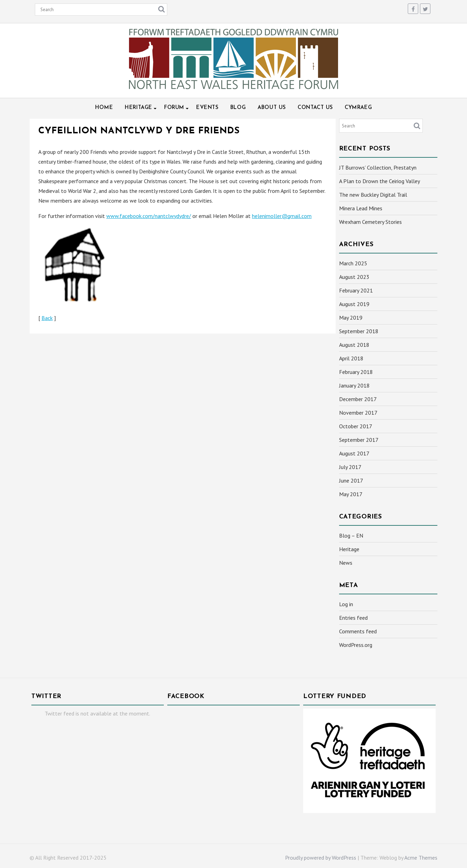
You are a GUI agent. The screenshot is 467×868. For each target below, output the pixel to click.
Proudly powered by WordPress (321, 858)
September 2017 (359, 440)
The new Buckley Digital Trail (373, 195)
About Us (272, 108)
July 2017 (350, 467)
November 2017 (358, 413)
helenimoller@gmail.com (282, 216)
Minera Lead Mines (361, 208)
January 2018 (354, 385)
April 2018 (351, 358)
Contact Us (315, 108)
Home (104, 108)
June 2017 (351, 480)
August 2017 (354, 453)
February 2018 (356, 372)
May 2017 (351, 494)
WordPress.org (356, 645)
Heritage (139, 108)
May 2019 (351, 318)
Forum (174, 108)
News (346, 563)
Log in (346, 604)
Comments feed (358, 631)
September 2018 (359, 331)
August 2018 (354, 345)
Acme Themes (421, 858)
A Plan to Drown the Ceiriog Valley (380, 181)
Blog (238, 108)
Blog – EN (351, 535)
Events (207, 108)
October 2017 (356, 426)
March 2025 (353, 263)
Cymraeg (358, 108)
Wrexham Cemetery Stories (370, 222)
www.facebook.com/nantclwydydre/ (149, 216)
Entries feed (353, 618)
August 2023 (354, 277)
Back (47, 318)
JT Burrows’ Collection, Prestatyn (378, 167)
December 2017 (358, 399)
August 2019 (354, 304)
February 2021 (356, 290)
